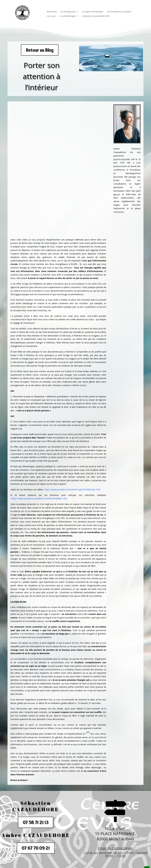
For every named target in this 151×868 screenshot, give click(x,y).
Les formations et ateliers (119, 12)
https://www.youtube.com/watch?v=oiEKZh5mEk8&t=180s (39, 498)
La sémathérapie (67, 16)
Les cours (52, 16)
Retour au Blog (40, 50)
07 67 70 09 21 (36, 848)
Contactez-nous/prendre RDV (96, 16)
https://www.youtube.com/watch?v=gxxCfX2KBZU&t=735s (73, 490)
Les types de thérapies (93, 12)
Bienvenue (52, 12)
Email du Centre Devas (115, 848)
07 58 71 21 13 (36, 822)
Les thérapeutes (68, 12)
